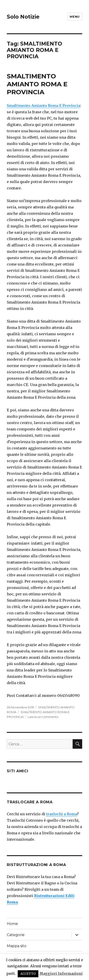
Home (12, 924)
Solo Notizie (23, 17)
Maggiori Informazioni (61, 974)
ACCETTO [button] (28, 974)
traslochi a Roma (62, 814)
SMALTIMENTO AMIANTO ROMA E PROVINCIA (37, 84)
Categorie (16, 935)
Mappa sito (17, 946)
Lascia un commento (43, 717)
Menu (75, 17)
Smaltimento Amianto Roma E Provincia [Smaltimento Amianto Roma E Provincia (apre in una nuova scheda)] (43, 106)
